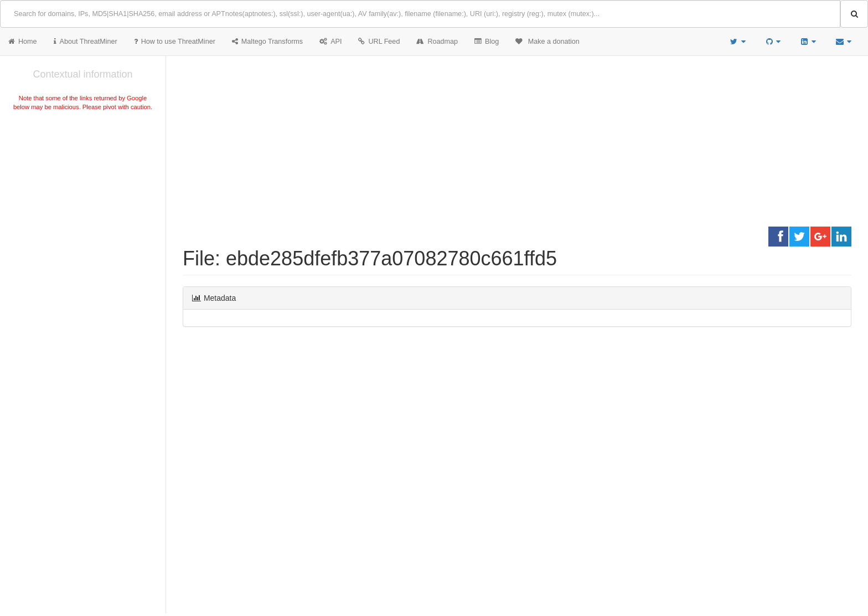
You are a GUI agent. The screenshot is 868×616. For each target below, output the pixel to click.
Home (23, 42)
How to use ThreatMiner (175, 42)
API (330, 42)
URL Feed (379, 42)
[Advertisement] (83, 196)
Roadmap (437, 42)
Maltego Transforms (267, 42)
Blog (487, 42)
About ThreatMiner (86, 42)
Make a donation (547, 42)
